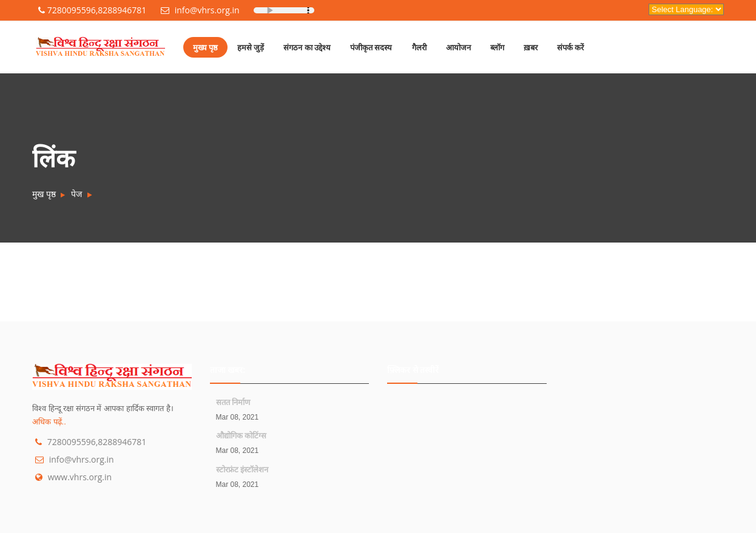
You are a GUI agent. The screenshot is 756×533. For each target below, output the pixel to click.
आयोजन (458, 47)
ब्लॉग (497, 47)
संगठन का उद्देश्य (307, 47)
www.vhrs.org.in (80, 477)
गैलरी (419, 47)
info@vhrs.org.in (200, 10)
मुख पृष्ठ (44, 194)
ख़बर (531, 47)
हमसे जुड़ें (251, 47)
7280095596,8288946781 (92, 10)
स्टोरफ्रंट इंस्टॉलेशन (242, 469)
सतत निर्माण (233, 402)
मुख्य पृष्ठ (205, 47)
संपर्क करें (570, 47)
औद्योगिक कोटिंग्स (241, 435)
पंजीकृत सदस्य (371, 47)
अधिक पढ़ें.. (49, 422)
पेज (76, 194)
